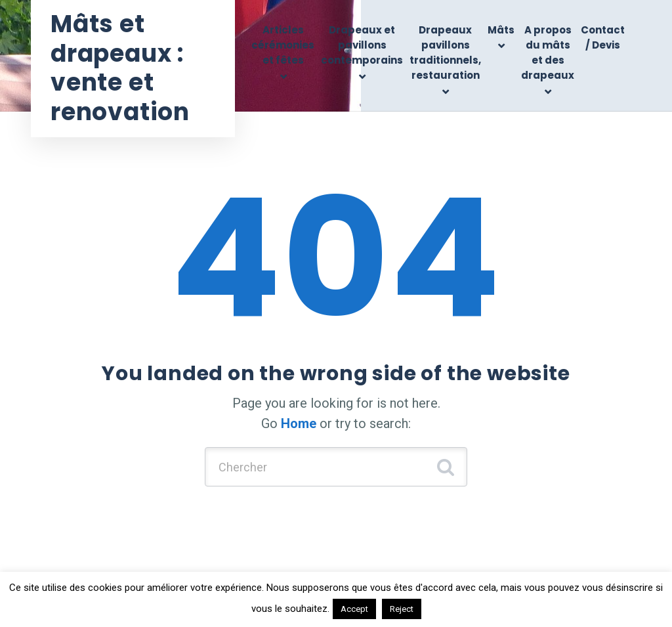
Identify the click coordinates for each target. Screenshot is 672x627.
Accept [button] (354, 609)
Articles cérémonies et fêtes (283, 45)
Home (299, 423)
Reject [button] (402, 609)
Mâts (501, 30)
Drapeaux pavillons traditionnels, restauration (445, 53)
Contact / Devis (603, 37)
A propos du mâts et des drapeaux (548, 53)
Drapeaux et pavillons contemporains (362, 45)
